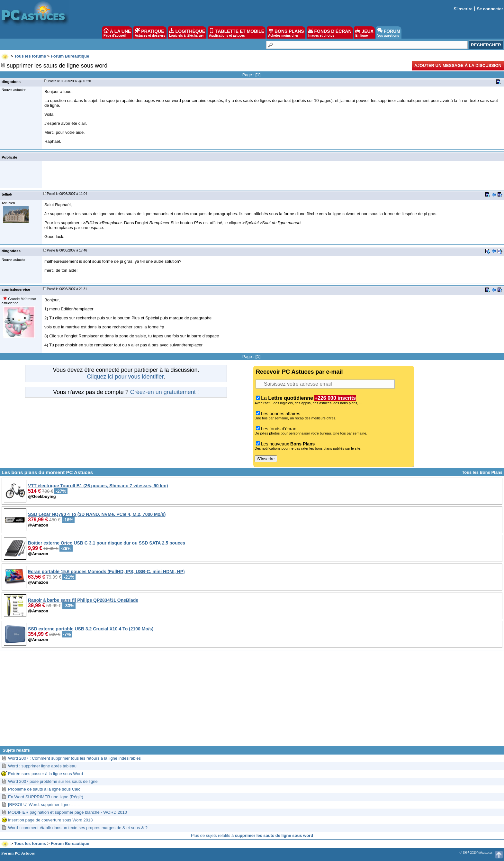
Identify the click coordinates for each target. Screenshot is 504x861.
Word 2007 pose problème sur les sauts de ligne (53, 781)
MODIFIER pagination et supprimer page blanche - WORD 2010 (67, 812)
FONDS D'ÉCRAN (330, 32)
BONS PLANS (286, 32)
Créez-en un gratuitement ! (165, 392)
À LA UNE (117, 32)
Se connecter (490, 9)
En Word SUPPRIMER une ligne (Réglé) (46, 797)
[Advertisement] (252, 701)
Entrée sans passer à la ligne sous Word (45, 774)
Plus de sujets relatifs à (252, 835)
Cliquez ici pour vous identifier (125, 377)
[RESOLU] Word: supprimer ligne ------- (44, 805)
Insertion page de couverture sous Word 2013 (50, 820)
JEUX (364, 32)
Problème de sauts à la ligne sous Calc (44, 789)
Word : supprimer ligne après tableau (42, 766)
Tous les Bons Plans (482, 472)
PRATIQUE (150, 32)
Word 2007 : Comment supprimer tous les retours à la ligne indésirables (74, 758)
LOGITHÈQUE (187, 32)
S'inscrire (463, 9)
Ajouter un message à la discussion (458, 65)
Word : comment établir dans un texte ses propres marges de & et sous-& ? (78, 828)
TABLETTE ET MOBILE (237, 32)
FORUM (389, 32)
